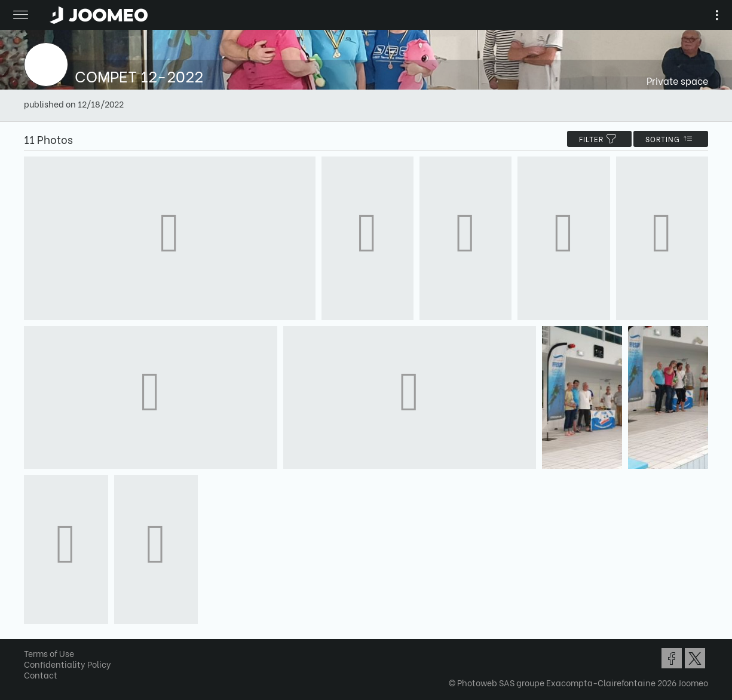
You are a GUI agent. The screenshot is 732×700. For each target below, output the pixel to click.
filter (599, 139)
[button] (32, 638)
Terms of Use (49, 653)
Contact (41, 675)
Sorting (671, 139)
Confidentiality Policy (68, 664)
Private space (677, 80)
